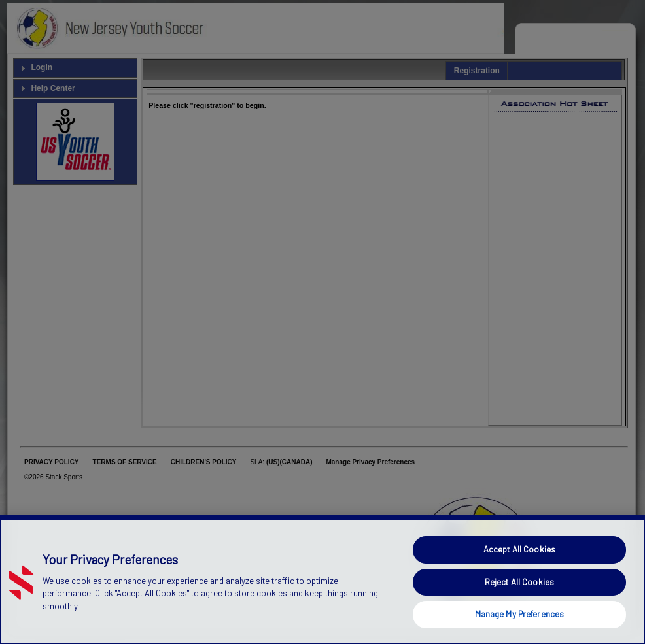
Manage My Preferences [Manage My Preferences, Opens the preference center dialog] (520, 614)
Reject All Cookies (519, 582)
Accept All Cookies (519, 549)
